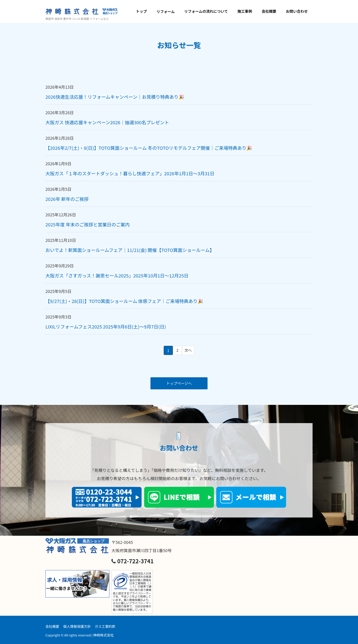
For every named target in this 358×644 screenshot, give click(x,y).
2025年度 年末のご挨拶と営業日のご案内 (88, 224)
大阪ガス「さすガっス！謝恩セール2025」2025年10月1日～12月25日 (117, 275)
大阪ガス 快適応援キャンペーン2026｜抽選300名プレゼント (107, 122)
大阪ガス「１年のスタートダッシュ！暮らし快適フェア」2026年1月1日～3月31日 (130, 173)
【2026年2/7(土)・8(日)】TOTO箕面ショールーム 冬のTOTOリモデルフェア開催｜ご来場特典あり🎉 (149, 148)
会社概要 (269, 11)
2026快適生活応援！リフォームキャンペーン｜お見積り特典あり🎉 (115, 97)
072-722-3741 (133, 561)
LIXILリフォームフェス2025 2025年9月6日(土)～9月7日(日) (106, 327)
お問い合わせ (297, 11)
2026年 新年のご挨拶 (67, 199)
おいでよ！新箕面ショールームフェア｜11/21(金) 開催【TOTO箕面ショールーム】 (130, 250)
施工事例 (245, 11)
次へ (188, 350)
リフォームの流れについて (206, 11)
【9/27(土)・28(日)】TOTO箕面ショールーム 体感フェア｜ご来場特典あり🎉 (124, 301)
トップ (141, 11)
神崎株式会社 (103, 635)
